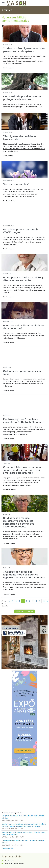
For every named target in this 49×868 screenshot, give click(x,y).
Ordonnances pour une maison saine (22, 373)
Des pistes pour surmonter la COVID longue (21, 231)
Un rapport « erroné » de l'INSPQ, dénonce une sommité (23, 279)
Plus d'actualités (7, 848)
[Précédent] (9, 601)
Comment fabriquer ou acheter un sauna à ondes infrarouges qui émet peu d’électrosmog (24, 470)
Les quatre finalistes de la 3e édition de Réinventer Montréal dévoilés (23, 817)
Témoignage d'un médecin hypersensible (19, 138)
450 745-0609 (9, 861)
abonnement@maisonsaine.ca (14, 864)
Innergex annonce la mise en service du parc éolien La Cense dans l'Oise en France (23, 833)
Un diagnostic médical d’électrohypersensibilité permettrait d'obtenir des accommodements (19, 522)
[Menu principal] (3, 3)
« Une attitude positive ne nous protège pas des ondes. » (22, 98)
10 (44, 601)
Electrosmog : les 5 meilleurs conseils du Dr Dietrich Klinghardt (24, 421)
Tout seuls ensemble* (16, 184)
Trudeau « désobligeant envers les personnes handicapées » (24, 50)
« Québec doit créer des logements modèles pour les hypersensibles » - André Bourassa (24, 575)
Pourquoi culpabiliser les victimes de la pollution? (24, 327)
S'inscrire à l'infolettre (24, 611)
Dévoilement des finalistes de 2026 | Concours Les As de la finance (23, 842)
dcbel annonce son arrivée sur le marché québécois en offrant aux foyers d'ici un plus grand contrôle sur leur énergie (24, 825)
